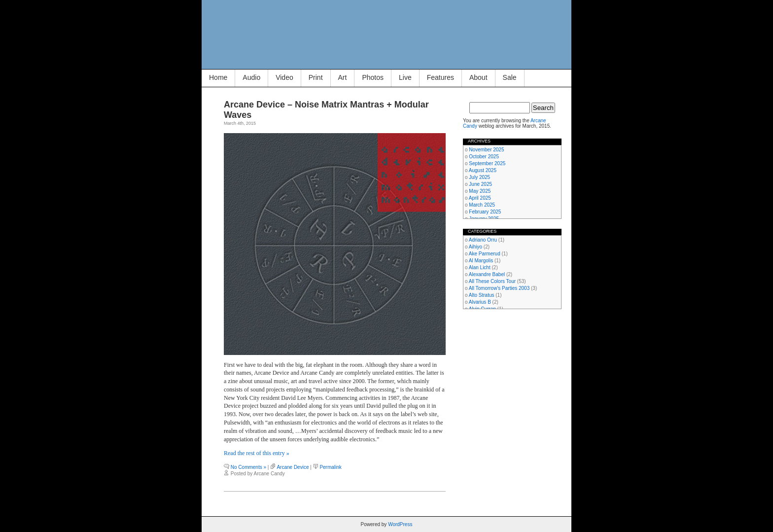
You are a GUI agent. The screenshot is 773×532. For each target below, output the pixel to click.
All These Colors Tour (492, 281)
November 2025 (486, 150)
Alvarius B (480, 302)
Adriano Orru (483, 240)
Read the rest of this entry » (257, 453)
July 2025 (479, 177)
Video (284, 77)
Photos (373, 77)
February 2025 (485, 212)
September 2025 (487, 163)
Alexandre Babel (487, 274)
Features (440, 77)
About (478, 77)
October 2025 (484, 157)
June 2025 (480, 184)
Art (343, 77)
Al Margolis (481, 261)
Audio (251, 77)
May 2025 (480, 191)
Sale (510, 77)
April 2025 (480, 198)
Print (316, 77)
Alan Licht (480, 267)
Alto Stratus (482, 295)
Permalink (330, 467)
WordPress (400, 524)
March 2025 (482, 205)
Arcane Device (293, 467)
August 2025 (483, 170)
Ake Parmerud (485, 254)
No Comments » (248, 467)
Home (218, 77)
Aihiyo (475, 247)
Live (405, 77)
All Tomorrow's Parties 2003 (499, 288)
